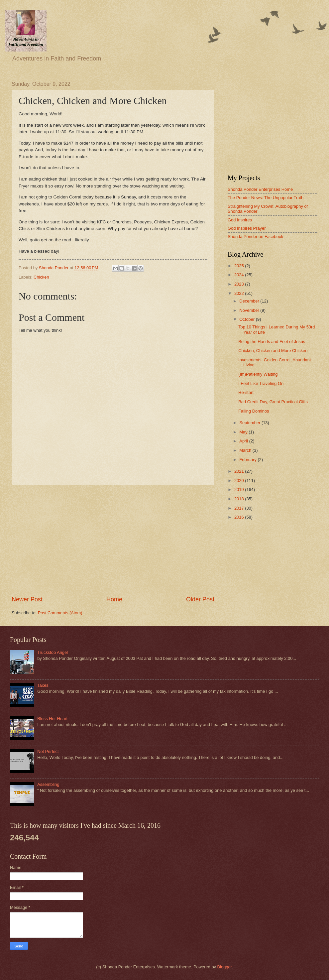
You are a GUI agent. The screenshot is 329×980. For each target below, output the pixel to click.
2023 (240, 284)
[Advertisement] (113, 541)
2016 (240, 517)
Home (114, 599)
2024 (240, 275)
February (248, 460)
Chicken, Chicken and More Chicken (273, 351)
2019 (240, 490)
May (244, 432)
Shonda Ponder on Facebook (256, 237)
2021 (240, 471)
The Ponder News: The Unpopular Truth (266, 198)
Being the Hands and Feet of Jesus (272, 342)
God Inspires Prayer (247, 228)
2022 (240, 293)
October (247, 319)
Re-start (246, 392)
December (250, 301)
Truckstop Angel (53, 652)
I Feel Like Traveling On (261, 383)
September (250, 423)
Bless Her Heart (52, 719)
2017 (240, 508)
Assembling (48, 784)
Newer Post (27, 599)
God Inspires (240, 220)
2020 (240, 481)
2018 (240, 499)
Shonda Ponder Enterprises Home (260, 189)
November (250, 310)
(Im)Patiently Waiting (258, 374)
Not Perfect (48, 751)
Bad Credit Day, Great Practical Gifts (273, 402)
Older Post (200, 599)
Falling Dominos (254, 411)
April (244, 441)
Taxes (43, 685)
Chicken (41, 277)
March (246, 450)
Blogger (225, 967)
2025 (240, 266)
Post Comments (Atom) (60, 613)
